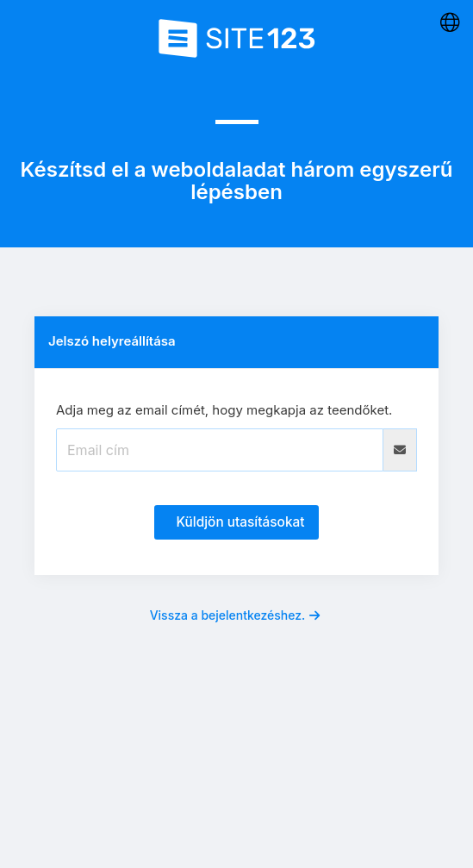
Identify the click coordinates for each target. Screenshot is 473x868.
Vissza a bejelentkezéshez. (235, 615)
